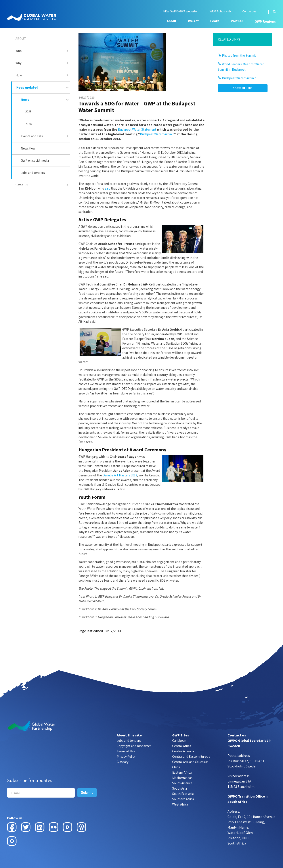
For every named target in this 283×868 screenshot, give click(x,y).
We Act (193, 21)
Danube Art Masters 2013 (120, 475)
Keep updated (27, 87)
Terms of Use (126, 751)
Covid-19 (21, 185)
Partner (237, 21)
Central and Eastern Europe (191, 756)
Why (18, 63)
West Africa (180, 804)
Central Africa (182, 746)
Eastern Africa (182, 772)
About (172, 21)
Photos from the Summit (239, 55)
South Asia (180, 788)
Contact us (249, 11)
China (176, 767)
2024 (28, 124)
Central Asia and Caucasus (190, 762)
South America (182, 783)
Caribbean (179, 741)
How (19, 75)
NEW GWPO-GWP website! (180, 11)
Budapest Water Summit (157, 134)
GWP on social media (35, 160)
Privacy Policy (126, 756)
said (108, 188)
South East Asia (183, 794)
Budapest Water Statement (137, 129)
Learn (215, 21)
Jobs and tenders (33, 173)
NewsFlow (28, 148)
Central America (183, 751)
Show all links (243, 88)
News (25, 100)
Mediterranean (182, 778)
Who (19, 51)
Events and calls (32, 136)
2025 (28, 112)
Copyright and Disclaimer (134, 746)
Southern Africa (183, 799)
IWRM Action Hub (220, 11)
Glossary (123, 762)
